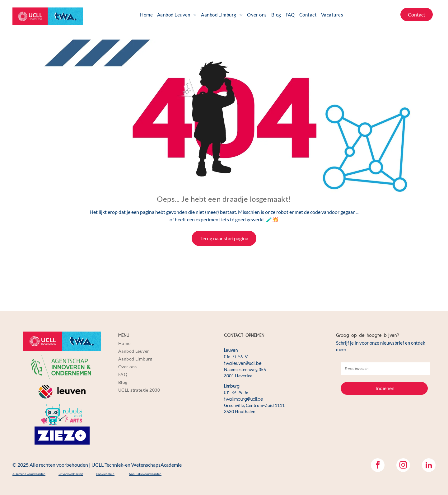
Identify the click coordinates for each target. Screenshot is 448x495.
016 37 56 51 (236, 357)
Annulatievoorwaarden (145, 474)
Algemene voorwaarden (29, 474)
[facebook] (378, 466)
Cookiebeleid (105, 474)
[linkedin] (429, 466)
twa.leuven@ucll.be (243, 363)
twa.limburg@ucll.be (244, 399)
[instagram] (403, 466)
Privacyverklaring (71, 474)
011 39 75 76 (236, 393)
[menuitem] (146, 15)
